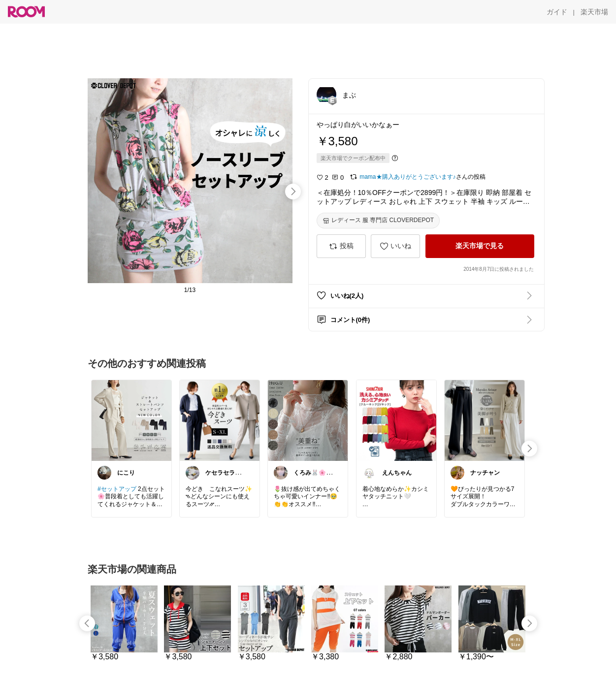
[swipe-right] (293, 192)
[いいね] (395, 246)
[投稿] (341, 246)
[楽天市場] (594, 12)
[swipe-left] (87, 623)
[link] (131, 420)
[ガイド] (557, 12)
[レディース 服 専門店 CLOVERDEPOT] (378, 221)
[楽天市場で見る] (480, 246)
